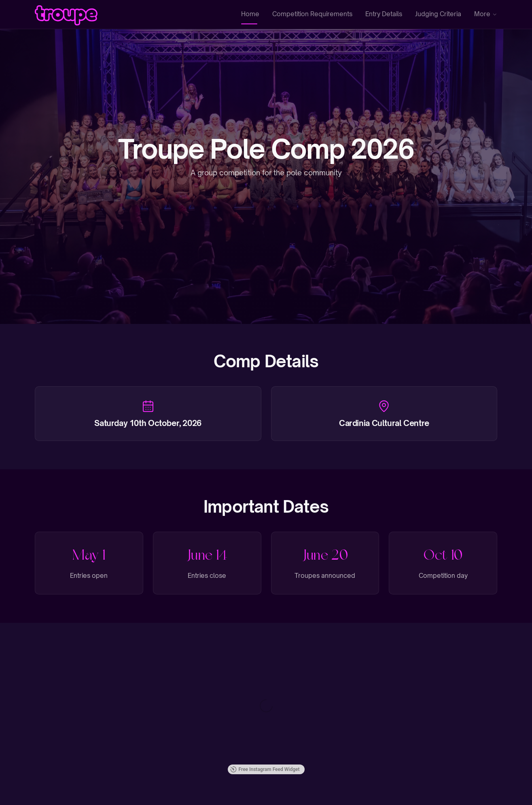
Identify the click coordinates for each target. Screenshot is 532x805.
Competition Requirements (312, 14)
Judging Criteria (438, 14)
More (486, 14)
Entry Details (384, 14)
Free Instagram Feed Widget (265, 769)
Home (250, 14)
